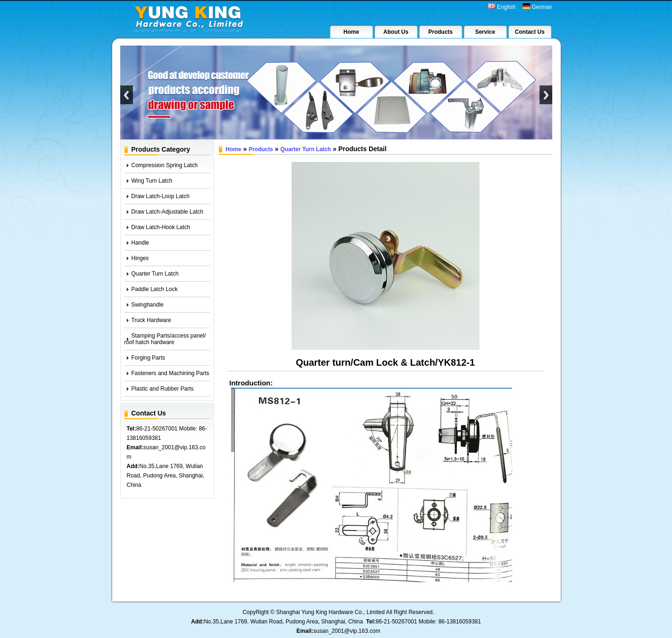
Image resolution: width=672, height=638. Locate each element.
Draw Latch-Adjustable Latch (167, 212)
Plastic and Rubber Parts (163, 389)
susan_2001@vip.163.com (347, 631)
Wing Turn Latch (152, 181)
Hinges (140, 258)
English (502, 7)
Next (546, 95)
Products (261, 149)
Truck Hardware (151, 320)
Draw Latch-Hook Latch (161, 227)
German (537, 7)
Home (234, 149)
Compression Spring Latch (165, 165)
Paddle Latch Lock (155, 289)
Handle (140, 243)
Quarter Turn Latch (155, 274)
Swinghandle (148, 305)
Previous (127, 95)
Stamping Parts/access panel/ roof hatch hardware (165, 339)
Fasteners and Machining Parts (170, 373)
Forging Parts (148, 358)
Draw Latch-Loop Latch (161, 196)
